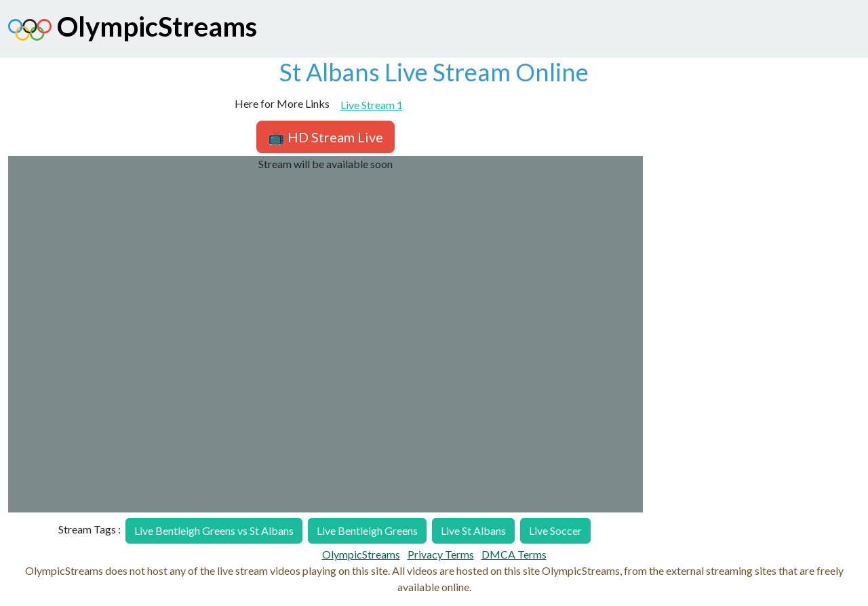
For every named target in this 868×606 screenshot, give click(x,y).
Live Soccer (555, 530)
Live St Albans (473, 530)
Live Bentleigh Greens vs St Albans (214, 530)
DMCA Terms (514, 554)
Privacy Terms (441, 554)
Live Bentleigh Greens (367, 530)
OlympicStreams (133, 30)
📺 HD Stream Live (325, 137)
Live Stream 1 (372, 105)
